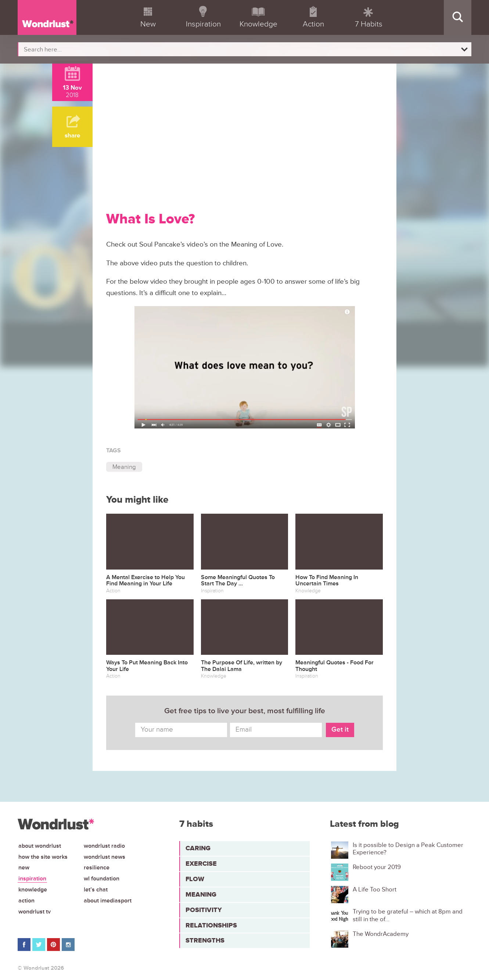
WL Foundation (102, 879)
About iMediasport (108, 901)
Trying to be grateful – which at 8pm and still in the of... (408, 915)
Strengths (205, 940)
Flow (195, 879)
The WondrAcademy (381, 934)
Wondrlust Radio (104, 846)
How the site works (43, 857)
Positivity (204, 910)
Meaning (124, 467)
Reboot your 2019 (377, 867)
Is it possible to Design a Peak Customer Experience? (408, 849)
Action (26, 901)
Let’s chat (96, 890)
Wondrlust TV (35, 912)
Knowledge (33, 890)
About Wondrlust (40, 846)
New (24, 868)
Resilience (97, 868)
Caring (198, 848)
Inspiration (32, 879)
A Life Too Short (375, 890)
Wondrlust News (105, 857)
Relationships (211, 925)
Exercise (201, 864)
